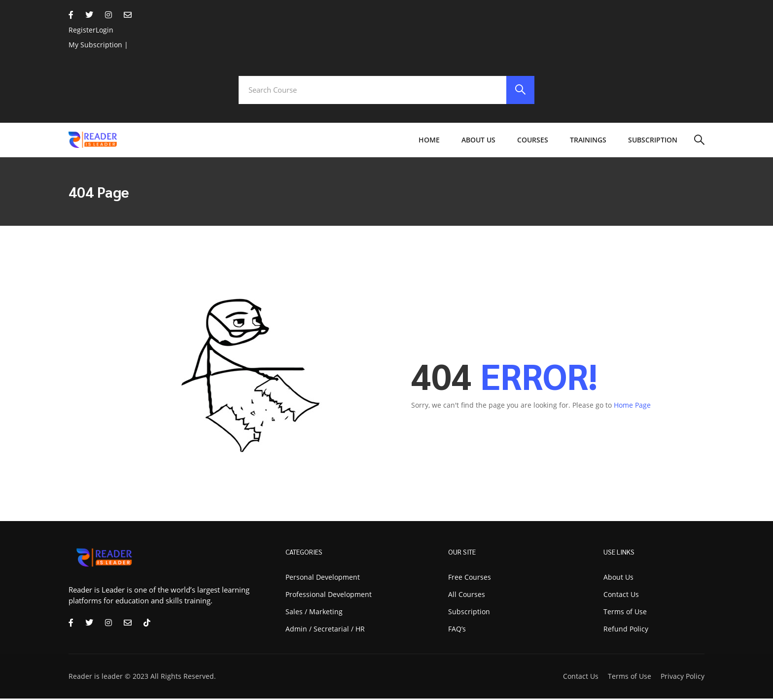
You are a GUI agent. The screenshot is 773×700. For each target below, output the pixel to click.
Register (82, 30)
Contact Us (581, 678)
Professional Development (329, 596)
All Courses (467, 596)
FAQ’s (457, 630)
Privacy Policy (683, 678)
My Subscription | (98, 45)
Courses (533, 141)
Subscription (653, 141)
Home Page (632, 406)
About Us (478, 141)
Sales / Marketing (314, 613)
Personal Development (323, 578)
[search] (520, 91)
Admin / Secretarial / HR (325, 630)
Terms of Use (630, 678)
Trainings (588, 141)
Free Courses (470, 578)
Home (429, 141)
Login (105, 30)
